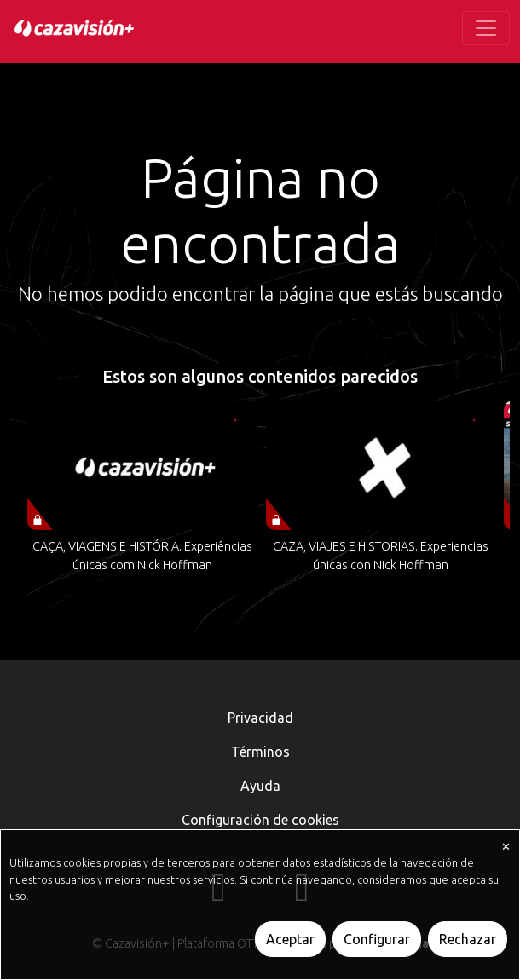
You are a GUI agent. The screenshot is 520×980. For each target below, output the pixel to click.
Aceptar (290, 939)
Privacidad (260, 718)
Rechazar (468, 939)
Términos (260, 752)
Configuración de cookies (260, 820)
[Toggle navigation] (486, 28)
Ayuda (260, 786)
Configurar (377, 939)
